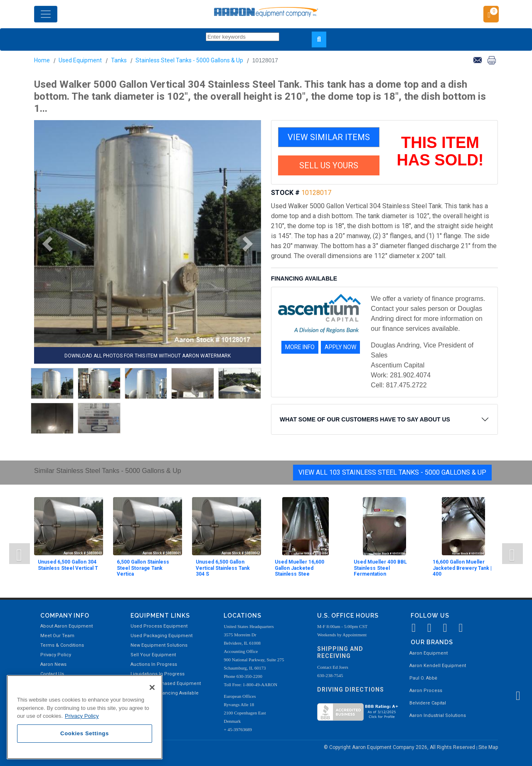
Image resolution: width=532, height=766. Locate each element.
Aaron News (53, 664)
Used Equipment (80, 60)
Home (42, 60)
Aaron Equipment (429, 653)
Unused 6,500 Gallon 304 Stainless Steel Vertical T (68, 565)
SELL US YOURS (329, 165)
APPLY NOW (340, 347)
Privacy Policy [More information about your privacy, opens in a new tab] (82, 716)
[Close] (152, 687)
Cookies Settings (85, 733)
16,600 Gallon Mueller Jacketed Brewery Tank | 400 (462, 568)
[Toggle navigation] (46, 14)
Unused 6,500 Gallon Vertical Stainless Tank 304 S (223, 568)
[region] (85, 717)
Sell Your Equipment (153, 655)
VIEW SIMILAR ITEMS (329, 137)
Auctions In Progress (154, 664)
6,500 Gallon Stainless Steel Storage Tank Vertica (143, 568)
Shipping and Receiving (340, 652)
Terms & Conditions (62, 645)
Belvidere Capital (428, 703)
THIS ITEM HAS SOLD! (440, 151)
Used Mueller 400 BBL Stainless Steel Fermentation (380, 568)
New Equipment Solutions (159, 645)
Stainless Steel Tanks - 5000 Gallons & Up (189, 60)
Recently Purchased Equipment (166, 683)
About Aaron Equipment (66, 626)
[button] (44, 244)
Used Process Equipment (159, 626)
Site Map (488, 747)
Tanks (119, 60)
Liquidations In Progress (158, 674)
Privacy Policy (56, 655)
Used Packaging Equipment (161, 636)
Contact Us (52, 674)
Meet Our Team (57, 636)
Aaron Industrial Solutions (438, 716)
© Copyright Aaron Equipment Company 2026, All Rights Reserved (400, 747)
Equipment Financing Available (165, 693)
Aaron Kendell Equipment (438, 666)
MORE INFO (300, 347)
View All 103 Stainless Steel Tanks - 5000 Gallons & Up (392, 472)
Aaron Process (426, 691)
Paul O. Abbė (423, 678)
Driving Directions (351, 690)
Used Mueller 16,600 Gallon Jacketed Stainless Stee (299, 568)
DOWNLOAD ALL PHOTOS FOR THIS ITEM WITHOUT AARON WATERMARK (148, 356)
